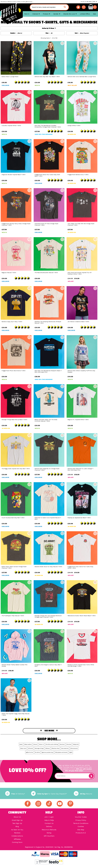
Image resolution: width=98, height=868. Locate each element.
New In (27, 14)
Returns (83, 794)
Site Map (81, 830)
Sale (95, 14)
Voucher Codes (81, 817)
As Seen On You (17, 830)
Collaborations (17, 836)
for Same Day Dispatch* (49, 794)
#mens (35, 744)
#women (62, 744)
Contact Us (49, 823)
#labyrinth (76, 744)
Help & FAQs (49, 820)
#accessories (65, 748)
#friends (31, 748)
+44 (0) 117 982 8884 (86, 2)
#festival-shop (55, 748)
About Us (17, 817)
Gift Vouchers (49, 836)
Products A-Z (81, 833)
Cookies (81, 826)
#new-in (41, 744)
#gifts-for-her (29, 752)
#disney (48, 748)
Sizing (49, 833)
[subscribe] (91, 776)
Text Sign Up (17, 823)
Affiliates (17, 839)
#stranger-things (39, 748)
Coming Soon (17, 842)
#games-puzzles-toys (48, 752)
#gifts (71, 752)
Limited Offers (85, 14)
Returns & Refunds (49, 830)
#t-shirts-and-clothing (52, 744)
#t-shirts (37, 752)
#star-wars (23, 748)
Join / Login (49, 817)
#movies (69, 744)
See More (49, 731)
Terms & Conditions (81, 823)
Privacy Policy (81, 820)
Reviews (17, 833)
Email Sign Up (17, 820)
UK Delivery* (15, 794)
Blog (17, 826)
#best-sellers (28, 744)
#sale (21, 744)
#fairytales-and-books (61, 752)
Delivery (49, 826)
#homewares (74, 748)
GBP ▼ (95, 2)
